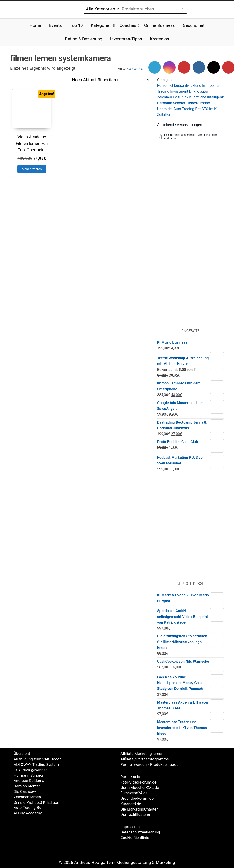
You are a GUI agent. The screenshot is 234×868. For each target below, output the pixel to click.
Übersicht (165, 109)
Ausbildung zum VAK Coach (37, 759)
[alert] (190, 137)
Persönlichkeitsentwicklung (179, 86)
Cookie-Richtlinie (135, 838)
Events (55, 25)
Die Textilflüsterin (135, 814)
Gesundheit (194, 25)
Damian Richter (27, 786)
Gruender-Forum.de (137, 798)
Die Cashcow (25, 791)
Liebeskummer (198, 103)
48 (136, 69)
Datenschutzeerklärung (140, 832)
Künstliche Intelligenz (206, 97)
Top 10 (76, 25)
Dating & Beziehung (84, 39)
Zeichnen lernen (27, 797)
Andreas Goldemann (31, 781)
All (143, 69)
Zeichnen (165, 97)
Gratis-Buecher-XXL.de (140, 787)
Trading (163, 91)
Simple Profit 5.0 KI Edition (36, 802)
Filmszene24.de (134, 793)
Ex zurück (181, 97)
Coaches (128, 25)
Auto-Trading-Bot (187, 109)
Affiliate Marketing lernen (142, 754)
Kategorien (101, 25)
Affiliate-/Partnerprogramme (145, 759)
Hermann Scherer (171, 103)
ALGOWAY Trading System (36, 764)
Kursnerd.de (131, 804)
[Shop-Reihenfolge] (110, 80)
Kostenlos (159, 39)
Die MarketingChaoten (139, 809)
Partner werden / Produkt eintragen (151, 764)
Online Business (159, 25)
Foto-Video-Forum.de (138, 782)
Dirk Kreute (198, 91)
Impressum (130, 827)
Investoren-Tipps (126, 39)
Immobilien (211, 86)
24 (129, 69)
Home (35, 25)
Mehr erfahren (32, 169)
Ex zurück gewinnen (31, 770)
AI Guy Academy (28, 813)
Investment (179, 91)
